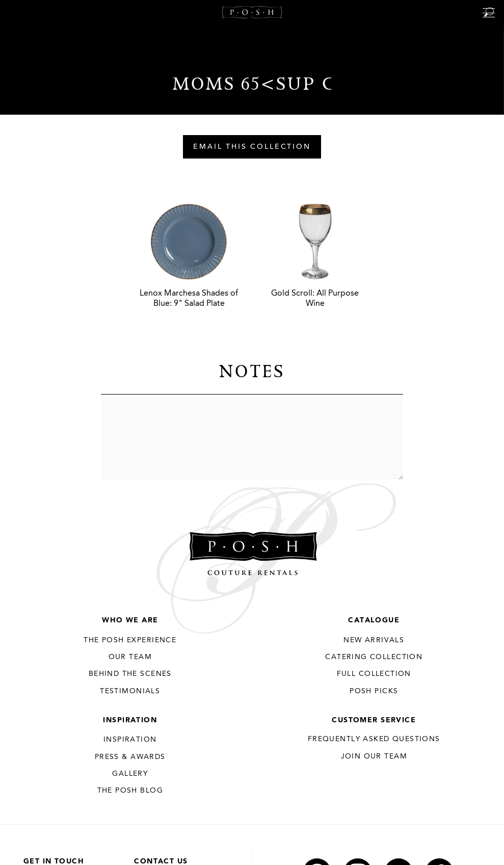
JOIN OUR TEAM (374, 756)
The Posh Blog (130, 791)
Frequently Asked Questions (374, 739)
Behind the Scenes (130, 674)
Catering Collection (374, 657)
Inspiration (130, 720)
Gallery (130, 774)
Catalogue (374, 620)
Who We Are (130, 620)
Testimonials (130, 691)
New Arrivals (374, 640)
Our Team (130, 657)
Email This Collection (252, 147)
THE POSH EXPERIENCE (130, 640)
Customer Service (374, 720)
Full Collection (374, 674)
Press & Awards (130, 757)
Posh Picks (374, 691)
